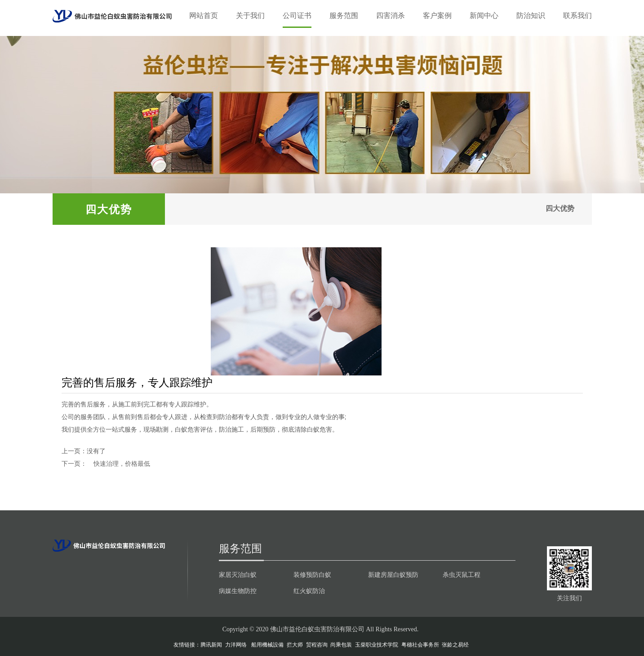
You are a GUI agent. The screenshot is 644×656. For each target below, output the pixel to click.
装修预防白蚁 (312, 575)
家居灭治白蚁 (238, 575)
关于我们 (250, 16)
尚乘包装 (341, 645)
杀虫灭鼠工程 (462, 575)
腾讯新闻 (211, 645)
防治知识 (531, 16)
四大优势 (560, 209)
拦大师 (295, 645)
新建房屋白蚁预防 (393, 575)
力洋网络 (236, 645)
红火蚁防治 (309, 591)
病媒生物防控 (238, 591)
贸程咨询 (317, 645)
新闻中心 (484, 16)
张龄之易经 (455, 645)
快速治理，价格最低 (122, 464)
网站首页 (204, 16)
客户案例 (437, 16)
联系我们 (577, 16)
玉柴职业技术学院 (377, 645)
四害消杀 (391, 16)
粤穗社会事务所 (420, 645)
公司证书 (297, 16)
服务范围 (344, 16)
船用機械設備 (267, 645)
